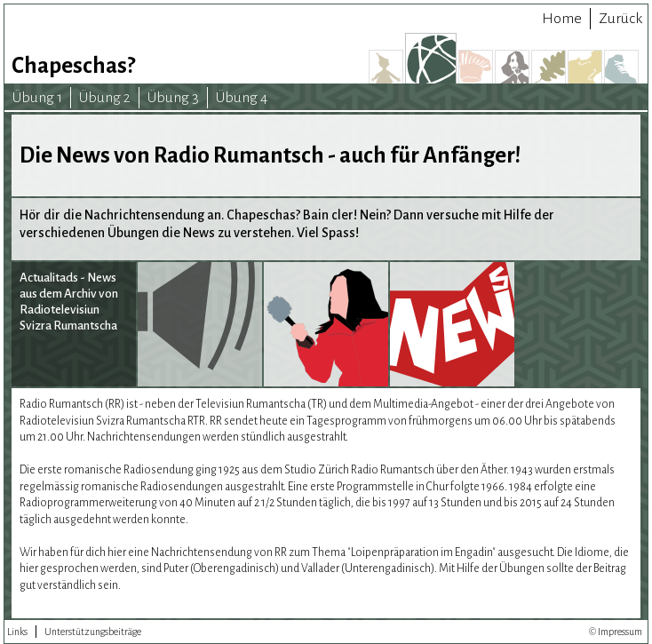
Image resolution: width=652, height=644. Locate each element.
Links (17, 632)
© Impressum (616, 632)
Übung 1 (37, 98)
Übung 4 (242, 98)
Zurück (620, 19)
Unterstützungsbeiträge (93, 632)
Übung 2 (105, 98)
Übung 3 (173, 98)
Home (562, 19)
